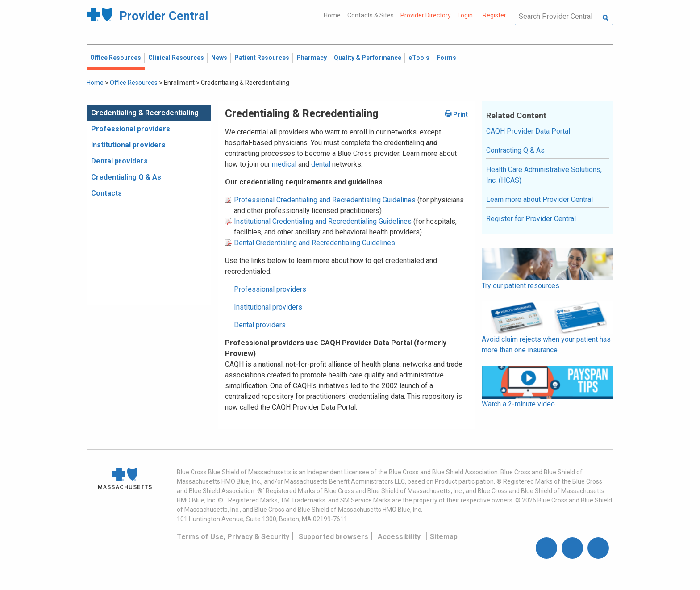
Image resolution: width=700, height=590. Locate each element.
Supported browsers (333, 537)
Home (332, 15)
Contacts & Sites (371, 15)
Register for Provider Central (531, 219)
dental (321, 164)
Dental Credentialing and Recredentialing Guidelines (315, 243)
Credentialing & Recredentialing (145, 113)
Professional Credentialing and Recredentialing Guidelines (325, 200)
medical (285, 164)
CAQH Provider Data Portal (528, 131)
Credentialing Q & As (126, 177)
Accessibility (399, 537)
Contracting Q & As (515, 150)
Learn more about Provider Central (540, 199)
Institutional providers (128, 145)
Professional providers (131, 129)
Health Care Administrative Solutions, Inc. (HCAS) (544, 175)
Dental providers (119, 161)
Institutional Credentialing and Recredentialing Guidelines (323, 221)
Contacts (106, 193)
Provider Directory (426, 15)
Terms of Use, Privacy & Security (233, 537)
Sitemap (444, 537)
